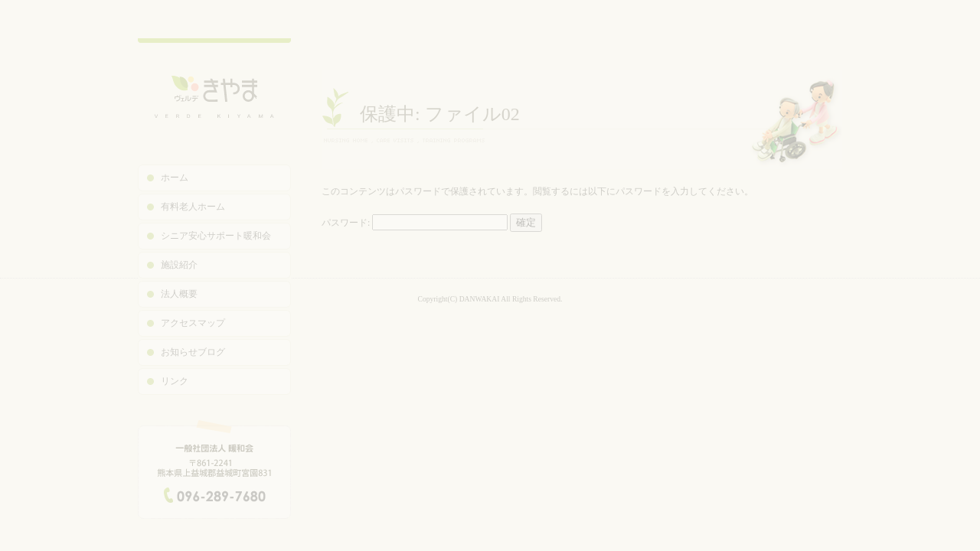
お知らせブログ (193, 352)
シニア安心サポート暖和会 (216, 236)
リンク (175, 381)
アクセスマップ (193, 323)
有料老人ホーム (193, 207)
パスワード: (415, 223)
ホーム (175, 178)
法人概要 (179, 294)
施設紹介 (179, 265)
